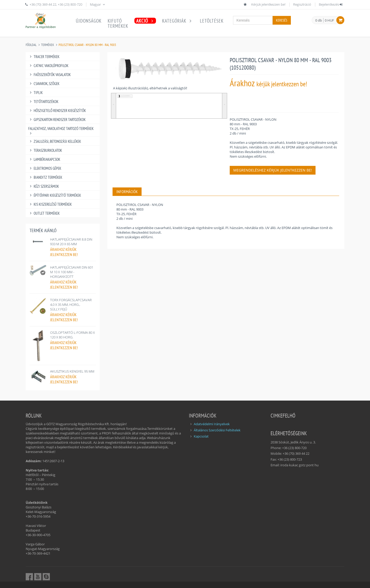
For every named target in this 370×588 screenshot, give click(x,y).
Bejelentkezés (331, 4)
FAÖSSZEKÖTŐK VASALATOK (49, 75)
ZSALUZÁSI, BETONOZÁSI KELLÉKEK (55, 141)
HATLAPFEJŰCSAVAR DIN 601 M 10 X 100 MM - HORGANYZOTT (72, 272)
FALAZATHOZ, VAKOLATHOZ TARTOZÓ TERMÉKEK (61, 129)
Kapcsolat (201, 436)
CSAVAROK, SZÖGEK (44, 84)
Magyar (98, 4)
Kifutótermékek (118, 23)
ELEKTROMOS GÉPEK (45, 168)
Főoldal (31, 45)
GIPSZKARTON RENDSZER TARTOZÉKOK (57, 120)
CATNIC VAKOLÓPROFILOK (48, 66)
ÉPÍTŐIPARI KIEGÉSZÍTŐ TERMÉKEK (55, 195)
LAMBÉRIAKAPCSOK (44, 159)
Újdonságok (89, 21)
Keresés (282, 20)
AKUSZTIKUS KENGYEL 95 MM (72, 371)
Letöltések (212, 21)
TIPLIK (35, 93)
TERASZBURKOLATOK (45, 150)
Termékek (48, 45)
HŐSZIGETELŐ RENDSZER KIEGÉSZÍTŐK (57, 111)
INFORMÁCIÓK (127, 192)
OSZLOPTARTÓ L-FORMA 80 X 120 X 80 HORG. (72, 335)
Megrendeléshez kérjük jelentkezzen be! (273, 170)
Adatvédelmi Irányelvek (212, 424)
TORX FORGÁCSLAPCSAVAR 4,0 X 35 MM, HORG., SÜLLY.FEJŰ (71, 305)
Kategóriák (178, 21)
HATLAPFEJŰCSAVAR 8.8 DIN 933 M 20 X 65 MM (71, 242)
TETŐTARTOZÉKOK (43, 102)
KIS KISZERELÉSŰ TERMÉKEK (50, 204)
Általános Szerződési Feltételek (217, 430)
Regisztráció (302, 4)
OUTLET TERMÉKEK (44, 213)
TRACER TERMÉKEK (44, 57)
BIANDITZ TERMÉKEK (45, 177)
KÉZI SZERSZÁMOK (44, 186)
